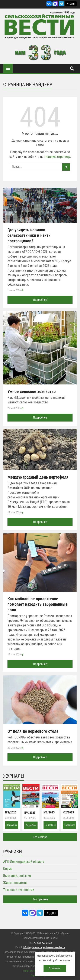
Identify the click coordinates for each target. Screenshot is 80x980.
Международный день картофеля (38, 477)
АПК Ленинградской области (24, 862)
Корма (8, 869)
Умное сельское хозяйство (32, 391)
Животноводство (15, 883)
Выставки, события (17, 876)
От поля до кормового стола (33, 731)
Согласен (55, 968)
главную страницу (57, 157)
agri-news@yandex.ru (54, 947)
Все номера (40, 837)
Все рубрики (40, 899)
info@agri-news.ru (32, 947)
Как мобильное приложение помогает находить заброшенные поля (38, 604)
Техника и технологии (19, 890)
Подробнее (40, 300)
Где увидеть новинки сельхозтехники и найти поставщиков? (29, 235)
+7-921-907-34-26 (43, 943)
